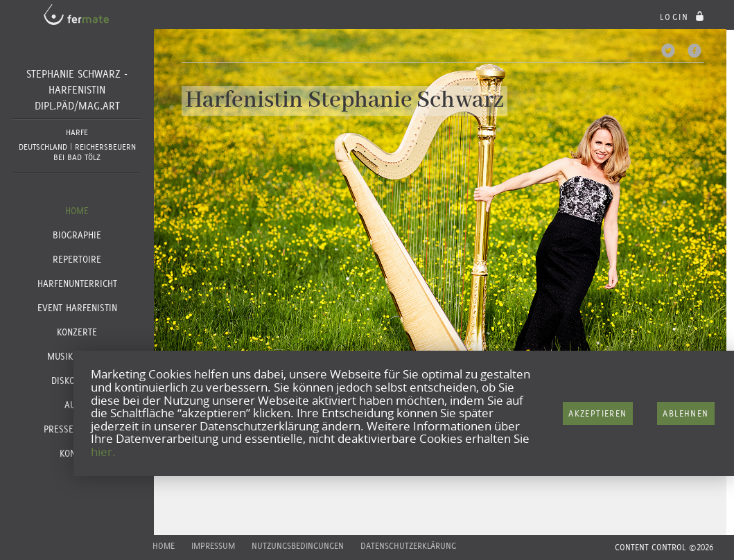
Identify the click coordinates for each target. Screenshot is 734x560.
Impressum (213, 546)
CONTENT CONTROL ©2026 (664, 547)
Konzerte (77, 332)
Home (77, 211)
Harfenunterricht (77, 283)
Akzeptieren (597, 413)
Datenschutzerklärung (408, 546)
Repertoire (77, 259)
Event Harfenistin (77, 308)
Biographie (77, 235)
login (684, 17)
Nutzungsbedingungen (298, 546)
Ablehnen (685, 413)
